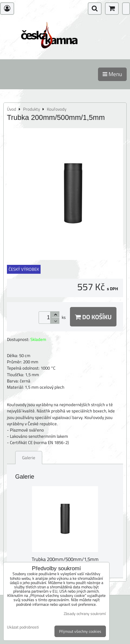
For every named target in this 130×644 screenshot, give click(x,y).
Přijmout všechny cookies (80, 631)
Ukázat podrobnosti (23, 627)
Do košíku (93, 317)
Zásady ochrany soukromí (85, 614)
